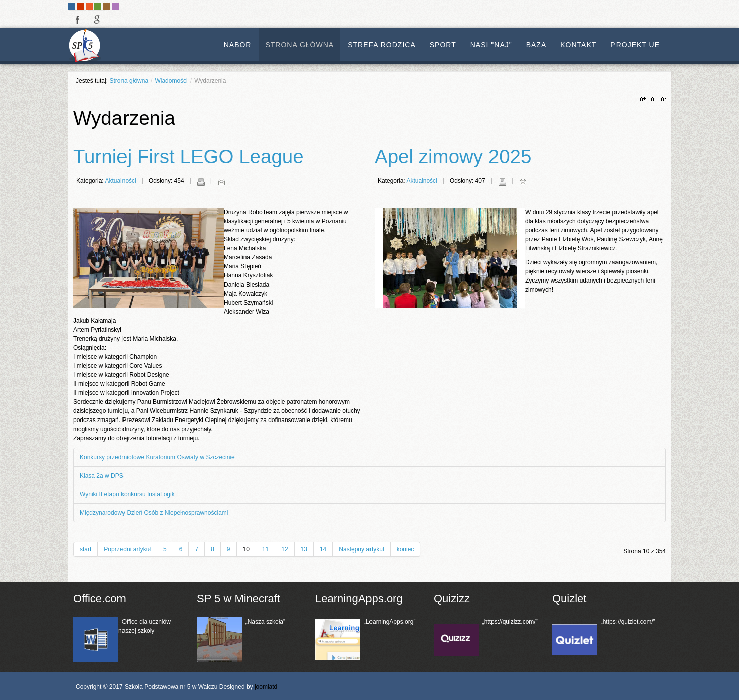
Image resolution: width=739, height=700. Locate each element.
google (97, 19)
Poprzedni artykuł (127, 549)
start (86, 549)
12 (284, 549)
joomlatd (266, 687)
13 (304, 549)
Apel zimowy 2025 (453, 156)
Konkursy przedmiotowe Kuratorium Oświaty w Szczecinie (157, 457)
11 (265, 549)
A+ (644, 99)
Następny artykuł (361, 549)
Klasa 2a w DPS (102, 476)
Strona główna (129, 81)
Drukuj (201, 182)
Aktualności (120, 181)
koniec (405, 549)
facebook (78, 19)
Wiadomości (171, 81)
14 (323, 549)
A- (662, 99)
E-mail (221, 182)
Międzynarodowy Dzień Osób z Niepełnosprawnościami (154, 513)
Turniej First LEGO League (189, 156)
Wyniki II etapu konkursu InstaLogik (127, 494)
